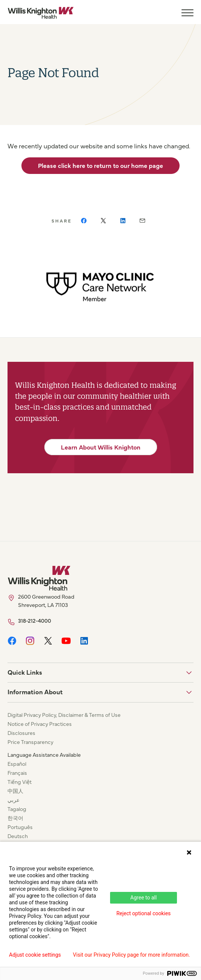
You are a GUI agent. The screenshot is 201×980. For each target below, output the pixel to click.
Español (17, 764)
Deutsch (18, 836)
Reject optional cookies (144, 913)
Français (17, 773)
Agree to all (144, 898)
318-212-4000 (35, 620)
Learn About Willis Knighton (101, 447)
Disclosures (21, 733)
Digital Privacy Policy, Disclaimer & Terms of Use (64, 715)
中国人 (15, 791)
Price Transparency (30, 742)
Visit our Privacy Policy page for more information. (131, 955)
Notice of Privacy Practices (40, 724)
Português (20, 827)
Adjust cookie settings (35, 955)
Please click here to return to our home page (100, 165)
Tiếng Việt (20, 782)
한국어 (15, 818)
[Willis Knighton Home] (41, 13)
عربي (14, 800)
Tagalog (17, 809)
